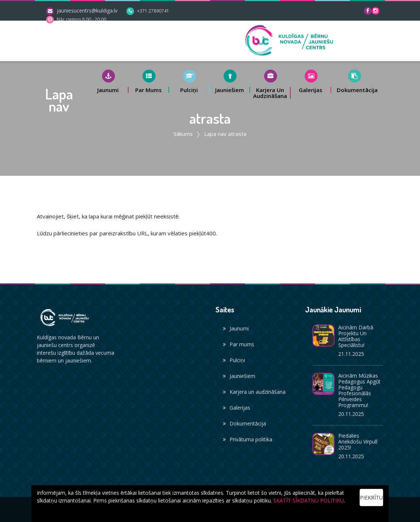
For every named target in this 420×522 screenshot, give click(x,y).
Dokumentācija (244, 423)
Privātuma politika (248, 439)
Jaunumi (236, 328)
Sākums (183, 134)
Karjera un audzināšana (254, 392)
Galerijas (237, 408)
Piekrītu (371, 498)
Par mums (239, 344)
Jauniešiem (239, 376)
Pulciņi (234, 360)
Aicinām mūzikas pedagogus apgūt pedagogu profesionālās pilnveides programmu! (359, 390)
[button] (108, 81)
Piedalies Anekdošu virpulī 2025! (358, 442)
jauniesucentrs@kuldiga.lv (87, 10)
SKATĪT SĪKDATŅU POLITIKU (309, 500)
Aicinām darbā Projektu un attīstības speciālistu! (356, 336)
